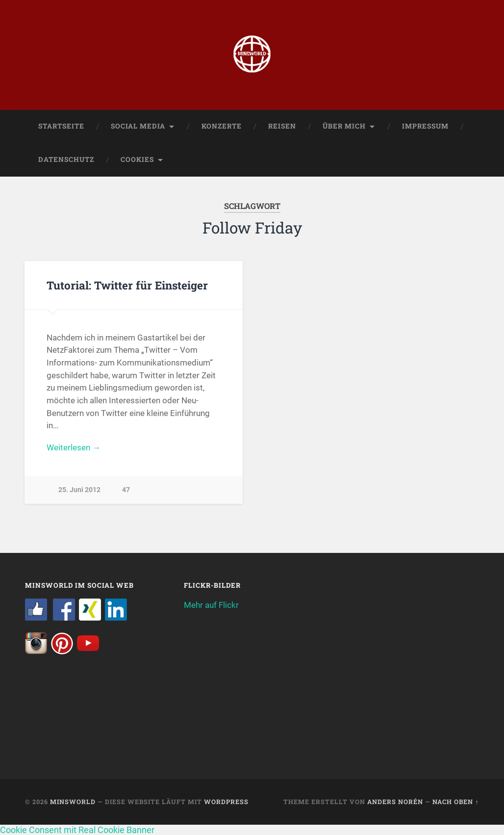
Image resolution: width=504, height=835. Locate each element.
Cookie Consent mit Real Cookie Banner (77, 830)
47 (126, 490)
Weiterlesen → (74, 447)
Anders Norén (395, 802)
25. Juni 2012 (79, 490)
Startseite (61, 126)
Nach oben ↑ (455, 802)
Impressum (425, 126)
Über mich (344, 126)
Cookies (137, 159)
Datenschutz (66, 159)
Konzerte (222, 126)
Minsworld (73, 802)
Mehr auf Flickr (211, 605)
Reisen (282, 126)
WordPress (226, 802)
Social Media (138, 126)
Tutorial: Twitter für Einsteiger (127, 285)
